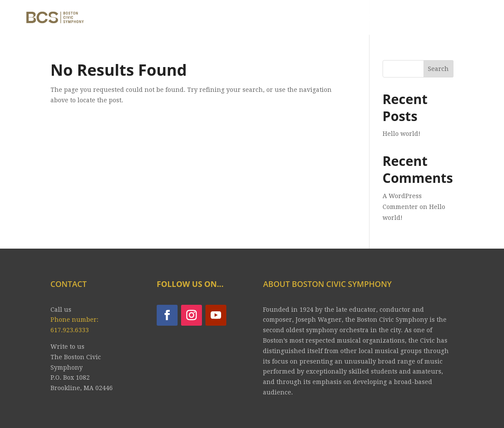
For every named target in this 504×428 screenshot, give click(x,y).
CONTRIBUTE (464, 19)
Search (438, 69)
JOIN (318, 19)
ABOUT (178, 19)
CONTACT (407, 19)
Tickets (282, 19)
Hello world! (402, 134)
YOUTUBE (358, 19)
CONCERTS (224, 19)
